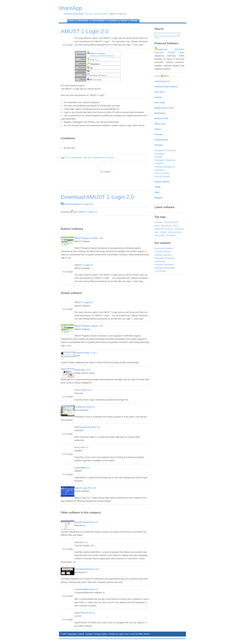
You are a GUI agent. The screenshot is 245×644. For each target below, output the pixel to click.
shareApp (72, 634)
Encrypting (159, 154)
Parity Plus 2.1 (81, 447)
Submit (81, 634)
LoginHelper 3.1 (82, 468)
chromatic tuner (171, 222)
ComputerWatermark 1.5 (86, 589)
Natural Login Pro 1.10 (85, 488)
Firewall (158, 157)
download (170, 235)
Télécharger (160, 261)
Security (89, 14)
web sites (88, 158)
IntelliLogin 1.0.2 (82, 370)
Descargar (159, 258)
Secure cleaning (162, 173)
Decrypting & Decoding (165, 150)
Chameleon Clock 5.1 (85, 407)
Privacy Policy (100, 634)
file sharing (166, 226)
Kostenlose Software (164, 248)
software (158, 222)
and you (111, 158)
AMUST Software (98, 53)
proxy (157, 226)
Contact (89, 634)
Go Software (160, 271)
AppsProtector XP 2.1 (85, 613)
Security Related (101, 14)
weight (163, 232)
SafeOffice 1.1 (81, 542)
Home (157, 76)
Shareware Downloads (165, 268)
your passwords (75, 158)
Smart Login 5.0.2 (83, 390)
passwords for (99, 158)
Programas (170, 258)
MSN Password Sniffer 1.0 (87, 427)
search (157, 38)
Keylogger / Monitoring (165, 160)
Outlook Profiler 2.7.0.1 (85, 353)
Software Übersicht (163, 255)
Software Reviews (163, 252)
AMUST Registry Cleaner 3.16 (89, 238)
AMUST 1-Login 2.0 (84, 265)
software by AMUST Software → (103, 56)
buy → (98, 60)
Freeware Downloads (164, 265)
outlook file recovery (164, 229)
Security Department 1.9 (86, 522)
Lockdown (159, 163)
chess (175, 226)
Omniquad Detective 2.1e (87, 569)
